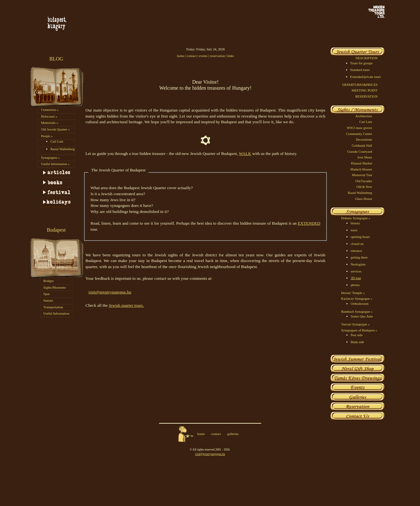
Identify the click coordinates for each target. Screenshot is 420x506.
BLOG (56, 59)
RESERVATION (367, 96)
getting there (359, 257)
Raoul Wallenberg (63, 149)
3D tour (356, 278)
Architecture (364, 116)
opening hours (360, 237)
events (203, 56)
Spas (47, 294)
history (355, 223)
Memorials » (49, 123)
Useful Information (56, 314)
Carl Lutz (57, 141)
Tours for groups (362, 63)
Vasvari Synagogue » (355, 324)
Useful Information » (55, 164)
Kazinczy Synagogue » (357, 299)
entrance (356, 251)
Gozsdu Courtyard (360, 152)
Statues (48, 301)
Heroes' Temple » (353, 293)
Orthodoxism (359, 304)
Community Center (359, 134)
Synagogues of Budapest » (359, 330)
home (181, 56)
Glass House (364, 199)
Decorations (364, 140)
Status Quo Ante (362, 316)
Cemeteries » (50, 110)
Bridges (49, 281)
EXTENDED (309, 223)
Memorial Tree (362, 175)
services (356, 271)
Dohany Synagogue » (356, 218)
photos (355, 285)
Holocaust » (49, 116)
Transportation (53, 307)
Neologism (358, 264)
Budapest (56, 230)
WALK (245, 154)
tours (354, 230)
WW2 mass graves (359, 128)
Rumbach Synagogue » (357, 312)
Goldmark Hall (362, 146)
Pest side (357, 335)
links (231, 56)
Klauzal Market (362, 163)
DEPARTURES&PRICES (360, 85)
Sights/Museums (55, 288)
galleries (233, 434)
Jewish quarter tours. (126, 305)
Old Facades (364, 181)
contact (192, 56)
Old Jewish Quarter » (55, 129)
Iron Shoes (365, 157)
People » (47, 136)
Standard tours (360, 70)
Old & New (364, 187)
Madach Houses (361, 169)
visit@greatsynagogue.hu (110, 292)
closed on (357, 244)
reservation (217, 56)
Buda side (357, 342)
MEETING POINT (365, 90)
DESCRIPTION (367, 58)
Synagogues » (50, 158)
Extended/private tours (366, 77)
